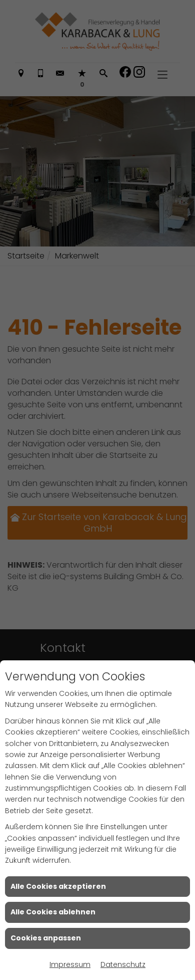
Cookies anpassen (46, 938)
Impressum (70, 964)
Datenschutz (123, 964)
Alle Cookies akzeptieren (58, 886)
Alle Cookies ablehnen (53, 912)
